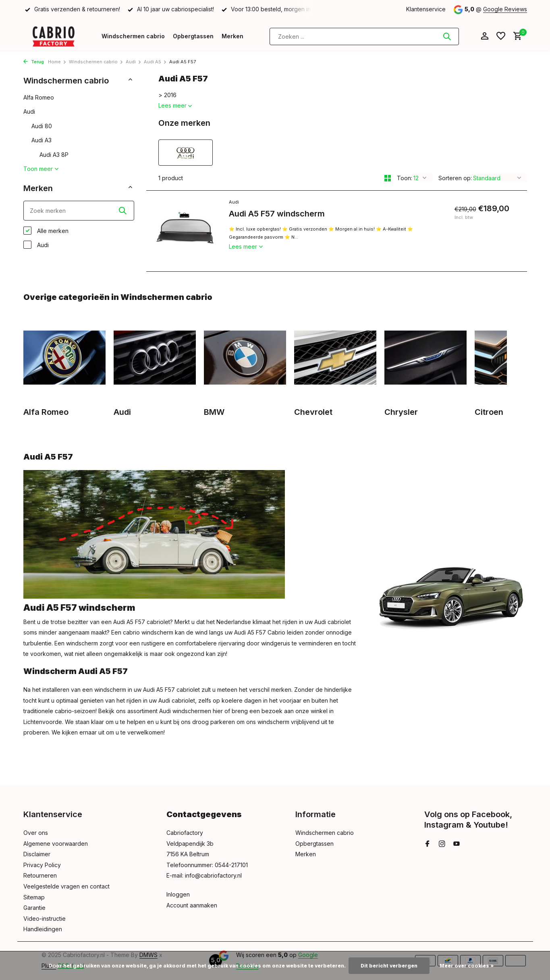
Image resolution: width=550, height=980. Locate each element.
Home (57, 62)
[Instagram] (442, 844)
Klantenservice (426, 9)
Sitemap (34, 897)
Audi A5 (155, 62)
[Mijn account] (485, 36)
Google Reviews (505, 9)
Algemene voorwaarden (56, 844)
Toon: (405, 178)
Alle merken (46, 231)
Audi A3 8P (54, 155)
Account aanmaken (192, 905)
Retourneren (40, 875)
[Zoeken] (364, 36)
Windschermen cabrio (133, 36)
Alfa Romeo (39, 97)
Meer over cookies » (467, 966)
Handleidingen (43, 929)
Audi (134, 62)
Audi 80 (42, 126)
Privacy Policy (42, 865)
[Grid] (388, 178)
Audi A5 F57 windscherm (277, 214)
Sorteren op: (455, 178)
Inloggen (178, 894)
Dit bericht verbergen (389, 966)
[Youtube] (457, 844)
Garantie (34, 908)
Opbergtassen (193, 36)
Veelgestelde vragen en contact (66, 886)
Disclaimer (37, 854)
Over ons (36, 833)
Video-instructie (45, 919)
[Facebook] (428, 844)
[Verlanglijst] (501, 36)
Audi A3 (42, 140)
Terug (34, 62)
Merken (232, 36)
